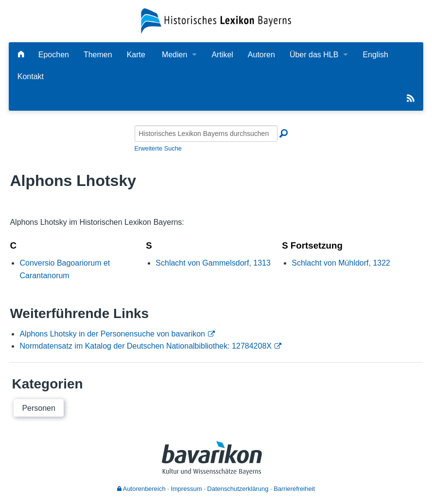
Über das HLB (314, 55)
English (375, 55)
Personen (39, 408)
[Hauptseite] (21, 55)
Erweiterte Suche (158, 148)
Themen (98, 55)
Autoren (261, 55)
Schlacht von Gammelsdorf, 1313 (213, 263)
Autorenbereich (141, 489)
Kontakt (31, 76)
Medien (174, 55)
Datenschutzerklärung (238, 489)
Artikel (222, 55)
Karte (136, 55)
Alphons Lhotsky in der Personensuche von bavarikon (112, 334)
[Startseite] (216, 20)
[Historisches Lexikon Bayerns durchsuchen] (206, 134)
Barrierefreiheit (294, 489)
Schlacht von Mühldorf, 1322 (341, 263)
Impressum (186, 489)
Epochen (54, 55)
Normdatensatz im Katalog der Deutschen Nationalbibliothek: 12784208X (146, 346)
